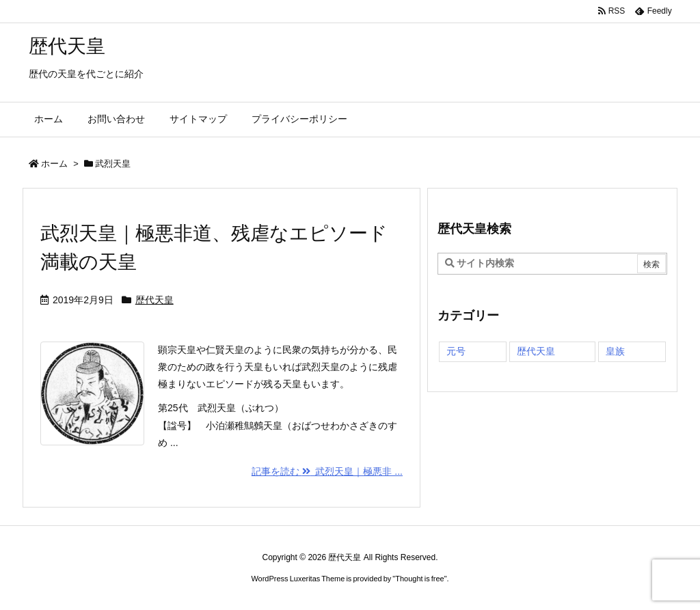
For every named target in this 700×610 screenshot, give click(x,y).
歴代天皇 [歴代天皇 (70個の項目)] (536, 351)
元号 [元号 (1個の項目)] (456, 351)
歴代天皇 (154, 300)
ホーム (54, 164)
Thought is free (419, 579)
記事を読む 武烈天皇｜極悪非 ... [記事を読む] (327, 471)
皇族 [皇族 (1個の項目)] (615, 351)
